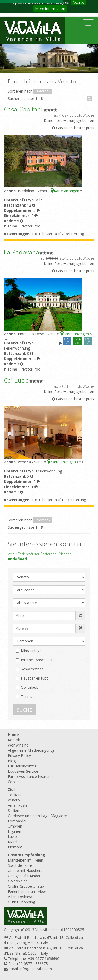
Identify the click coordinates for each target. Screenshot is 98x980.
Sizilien (13, 810)
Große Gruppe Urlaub (26, 886)
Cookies (15, 782)
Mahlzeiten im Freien (25, 860)
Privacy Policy (19, 756)
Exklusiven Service (23, 771)
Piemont (15, 847)
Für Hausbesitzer (22, 766)
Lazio (12, 837)
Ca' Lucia (17, 380)
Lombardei (17, 821)
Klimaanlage (31, 651)
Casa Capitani (23, 109)
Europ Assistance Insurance (31, 776)
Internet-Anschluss (37, 660)
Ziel (11, 790)
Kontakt (15, 740)
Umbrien (15, 826)
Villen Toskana (20, 897)
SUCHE (24, 710)
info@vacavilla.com (36, 969)
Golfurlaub (30, 687)
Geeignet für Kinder (24, 876)
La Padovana (22, 252)
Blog (12, 761)
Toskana (15, 795)
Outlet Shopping (21, 902)
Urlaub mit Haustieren (26, 871)
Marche (14, 842)
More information (50, 8)
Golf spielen (18, 881)
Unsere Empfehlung (27, 855)
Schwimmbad (32, 669)
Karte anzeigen (65, 191)
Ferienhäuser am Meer (27, 891)
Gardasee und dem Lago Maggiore (37, 816)
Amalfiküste (18, 805)
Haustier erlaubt (34, 678)
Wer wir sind (18, 745)
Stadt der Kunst (21, 865)
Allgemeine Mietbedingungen (32, 750)
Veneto (14, 800)
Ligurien (15, 831)
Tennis (27, 696)
